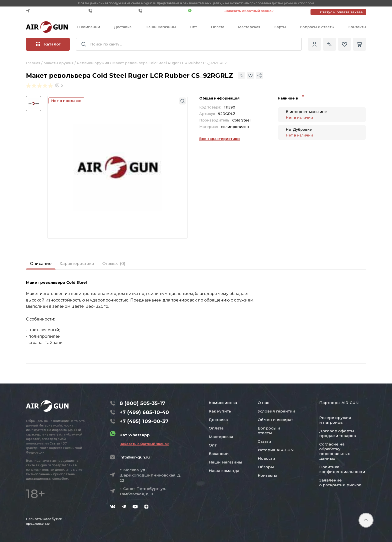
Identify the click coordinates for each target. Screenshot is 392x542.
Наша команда (224, 471)
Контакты (357, 27)
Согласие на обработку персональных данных (334, 451)
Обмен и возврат (275, 420)
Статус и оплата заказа (341, 12)
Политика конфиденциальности (342, 469)
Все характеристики (219, 139)
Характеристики (77, 264)
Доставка (123, 27)
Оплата (218, 27)
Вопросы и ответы (317, 27)
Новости (266, 458)
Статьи (264, 441)
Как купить (220, 411)
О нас (263, 403)
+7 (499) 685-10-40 (112, 11)
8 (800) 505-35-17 (142, 403)
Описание (41, 264)
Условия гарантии (276, 411)
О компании (88, 27)
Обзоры (266, 467)
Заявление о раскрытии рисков (340, 482)
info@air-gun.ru (135, 457)
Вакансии (219, 454)
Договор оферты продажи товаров (338, 433)
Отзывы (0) (114, 264)
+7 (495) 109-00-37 (162, 11)
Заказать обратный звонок (249, 11)
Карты (280, 27)
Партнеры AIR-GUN (339, 403)
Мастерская (249, 27)
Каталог (48, 44)
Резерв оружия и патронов (335, 420)
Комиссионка (223, 403)
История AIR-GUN (276, 450)
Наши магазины (161, 27)
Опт (193, 27)
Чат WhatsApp (204, 11)
